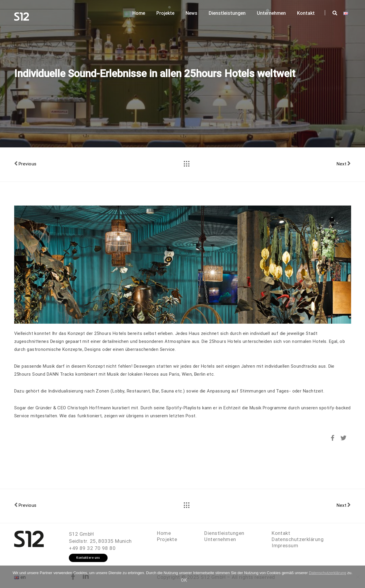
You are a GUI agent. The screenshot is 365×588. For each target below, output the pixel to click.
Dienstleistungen (227, 13)
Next (344, 163)
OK (184, 580)
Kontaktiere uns (88, 558)
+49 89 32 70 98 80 (92, 548)
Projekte (165, 13)
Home (139, 13)
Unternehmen (271, 13)
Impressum (285, 545)
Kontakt (306, 13)
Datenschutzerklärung (298, 539)
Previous (25, 163)
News (192, 13)
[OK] (358, 577)
